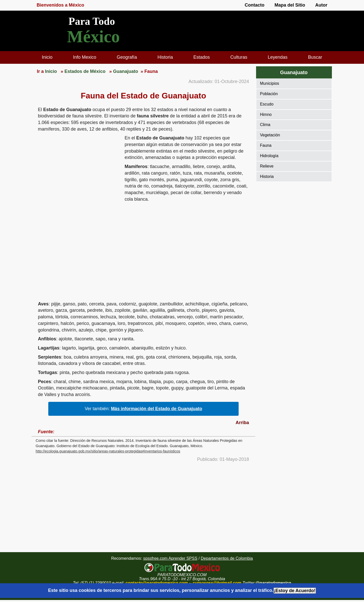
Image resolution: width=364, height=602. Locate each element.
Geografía (127, 57)
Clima (265, 125)
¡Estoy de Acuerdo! (295, 591)
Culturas (239, 57)
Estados (202, 57)
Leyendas (278, 57)
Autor (321, 5)
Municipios (270, 83)
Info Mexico (85, 57)
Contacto (255, 5)
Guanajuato (294, 72)
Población (269, 94)
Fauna (266, 145)
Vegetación (270, 135)
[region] (78, 174)
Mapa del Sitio (290, 5)
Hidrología (269, 156)
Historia (165, 57)
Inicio (47, 57)
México (93, 37)
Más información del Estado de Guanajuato (157, 409)
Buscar (315, 57)
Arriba (242, 423)
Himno (266, 115)
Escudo (267, 104)
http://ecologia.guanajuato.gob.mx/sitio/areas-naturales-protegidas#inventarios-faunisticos (108, 451)
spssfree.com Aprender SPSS (170, 558)
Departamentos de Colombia (227, 558)
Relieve (267, 166)
